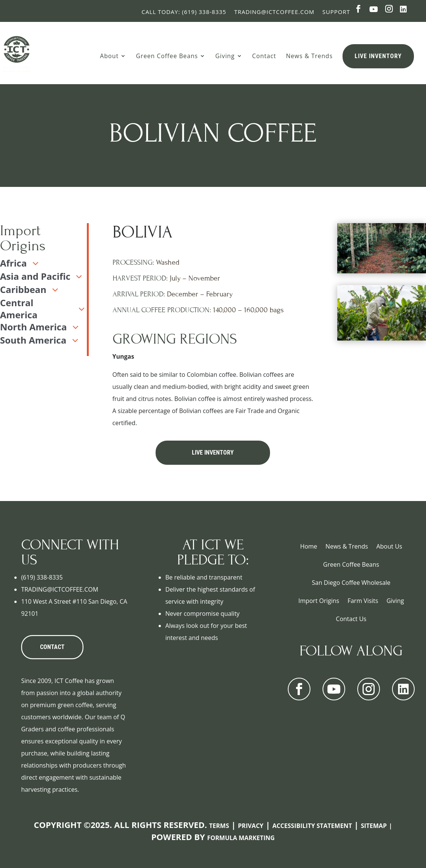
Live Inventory (378, 56)
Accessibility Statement (312, 826)
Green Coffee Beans (167, 56)
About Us (389, 546)
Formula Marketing (241, 838)
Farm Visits (363, 601)
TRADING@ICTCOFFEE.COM (60, 589)
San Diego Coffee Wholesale (351, 583)
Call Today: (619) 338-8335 (184, 12)
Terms (219, 826)
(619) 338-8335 (42, 577)
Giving (225, 56)
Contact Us (351, 619)
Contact (264, 56)
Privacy (251, 826)
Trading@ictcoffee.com (274, 12)
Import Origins (319, 601)
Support (336, 12)
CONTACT (52, 647)
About (109, 56)
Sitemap (374, 826)
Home (309, 546)
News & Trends (309, 56)
